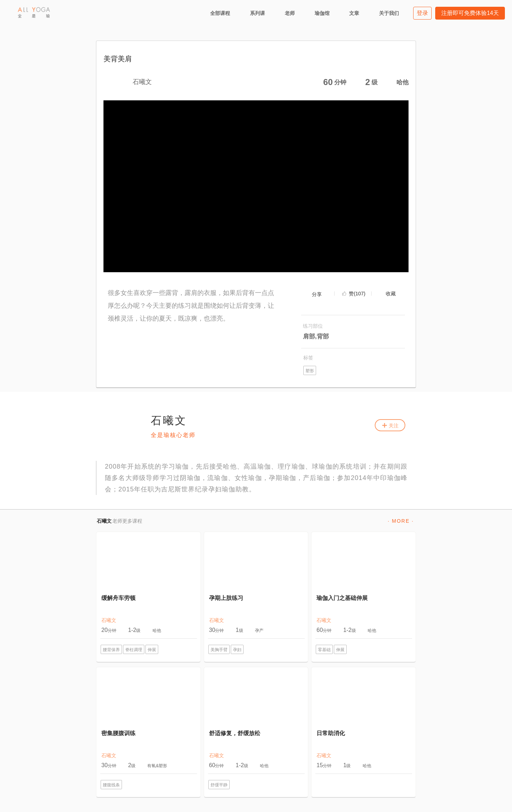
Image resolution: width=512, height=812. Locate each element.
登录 (422, 13)
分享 (317, 294)
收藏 (391, 294)
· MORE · (401, 521)
